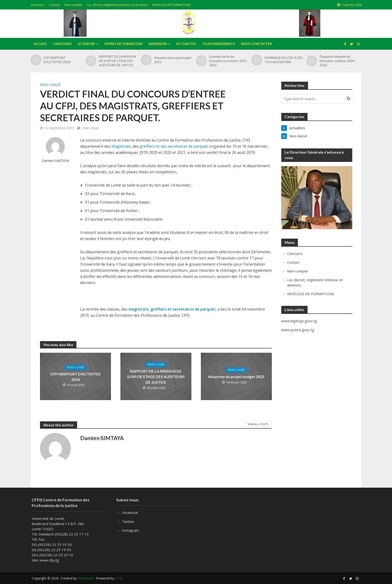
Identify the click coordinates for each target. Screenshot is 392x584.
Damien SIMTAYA (55, 161)
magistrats (139, 309)
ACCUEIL (40, 44)
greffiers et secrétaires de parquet (183, 309)
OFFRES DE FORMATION (123, 44)
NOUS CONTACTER (256, 44)
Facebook (130, 513)
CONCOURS (62, 44)
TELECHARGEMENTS (219, 44)
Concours (37, 5)
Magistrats (121, 146)
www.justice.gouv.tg (298, 330)
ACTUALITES (186, 44)
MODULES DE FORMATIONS (172, 5)
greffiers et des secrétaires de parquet (174, 146)
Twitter (128, 522)
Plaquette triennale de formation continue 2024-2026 (337, 61)
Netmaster (86, 578)
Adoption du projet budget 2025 (173, 60)
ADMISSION (158, 44)
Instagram (130, 530)
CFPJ (119, 578)
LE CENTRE (86, 44)
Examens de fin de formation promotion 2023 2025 (228, 61)
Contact (54, 5)
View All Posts (258, 424)
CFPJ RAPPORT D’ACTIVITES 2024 (57, 60)
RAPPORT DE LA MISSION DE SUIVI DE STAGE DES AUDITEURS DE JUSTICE (117, 61)
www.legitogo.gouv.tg (299, 321)
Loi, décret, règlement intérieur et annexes (117, 5)
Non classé (50, 85)
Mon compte (73, 5)
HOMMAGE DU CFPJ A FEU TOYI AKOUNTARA (284, 60)
